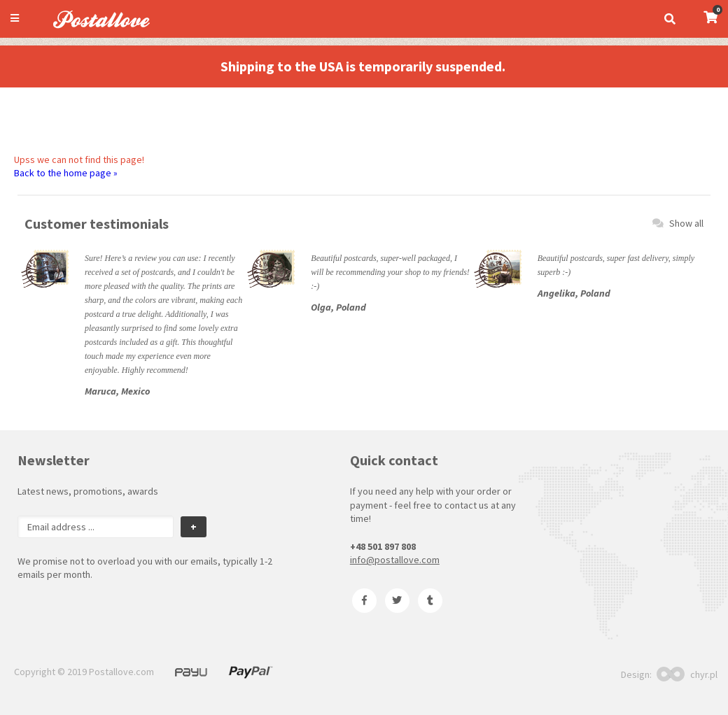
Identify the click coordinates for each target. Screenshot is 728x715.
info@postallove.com (395, 560)
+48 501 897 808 (383, 546)
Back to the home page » (66, 173)
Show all (678, 223)
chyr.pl (687, 674)
